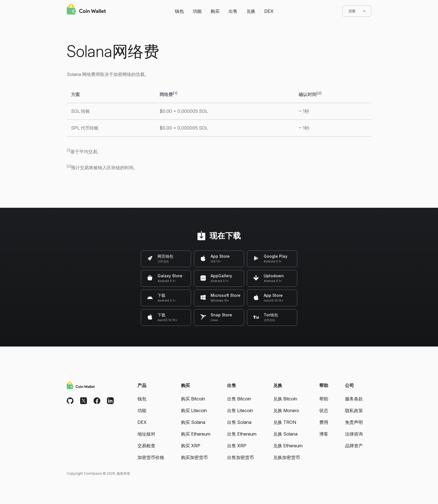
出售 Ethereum (242, 434)
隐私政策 (354, 410)
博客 (324, 434)
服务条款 (354, 399)
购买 (215, 11)
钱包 (179, 11)
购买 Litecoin (194, 410)
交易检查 (146, 446)
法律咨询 (354, 434)
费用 (324, 422)
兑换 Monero (286, 410)
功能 (197, 11)
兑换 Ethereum (288, 446)
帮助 (324, 399)
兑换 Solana (285, 434)
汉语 (357, 11)
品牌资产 (354, 446)
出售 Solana (239, 422)
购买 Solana (193, 422)
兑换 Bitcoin (285, 399)
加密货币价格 (151, 457)
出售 (233, 11)
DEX (269, 11)
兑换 (251, 11)
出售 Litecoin (240, 410)
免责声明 (354, 422)
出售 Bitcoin (239, 399)
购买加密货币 (194, 457)
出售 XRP (237, 446)
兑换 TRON (285, 422)
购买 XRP (191, 446)
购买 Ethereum (196, 434)
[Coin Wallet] (86, 10)
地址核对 (146, 434)
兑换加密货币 (287, 457)
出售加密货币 (241, 457)
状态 (324, 410)
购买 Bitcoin (193, 399)
